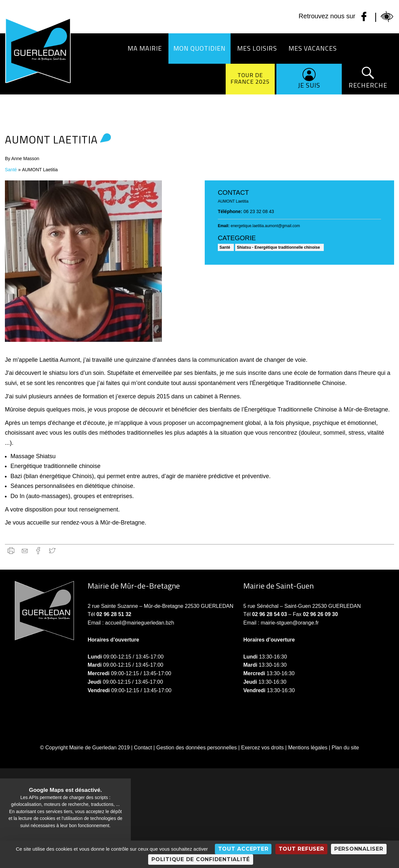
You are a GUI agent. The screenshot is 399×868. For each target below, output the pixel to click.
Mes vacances (313, 48)
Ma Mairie (145, 48)
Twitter (52, 551)
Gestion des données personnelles (197, 748)
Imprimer (11, 551)
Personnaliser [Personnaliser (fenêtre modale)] (359, 849)
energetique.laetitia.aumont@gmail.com (265, 226)
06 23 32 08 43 (259, 211)
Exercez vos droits (262, 748)
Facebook (38, 551)
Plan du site (345, 748)
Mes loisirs (257, 48)
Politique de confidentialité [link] (201, 859)
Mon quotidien (199, 48)
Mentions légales (308, 748)
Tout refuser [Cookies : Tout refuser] (301, 849)
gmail (25, 551)
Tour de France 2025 (250, 78)
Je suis (309, 85)
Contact (143, 748)
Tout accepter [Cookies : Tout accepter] (243, 849)
